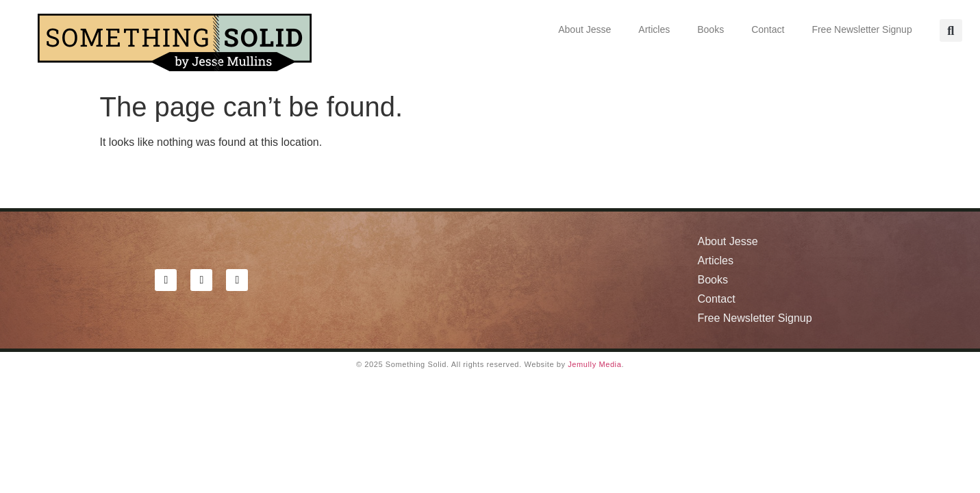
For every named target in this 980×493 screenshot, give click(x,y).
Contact (768, 29)
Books (711, 29)
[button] (951, 30)
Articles (654, 29)
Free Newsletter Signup (862, 29)
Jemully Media (594, 364)
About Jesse (585, 29)
